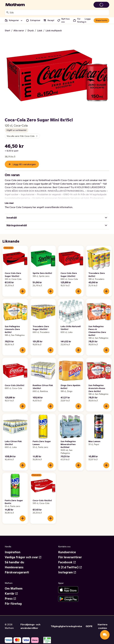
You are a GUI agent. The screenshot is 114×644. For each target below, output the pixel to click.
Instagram (67, 572)
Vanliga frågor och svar (23, 557)
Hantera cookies (102, 626)
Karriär (11, 594)
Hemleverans (14, 567)
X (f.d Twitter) (70, 567)
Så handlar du (14, 562)
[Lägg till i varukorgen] (23, 291)
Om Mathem (14, 589)
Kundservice (67, 552)
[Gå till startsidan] (15, 5)
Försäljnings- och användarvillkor (30, 626)
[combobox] (59, 12)
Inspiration (13, 552)
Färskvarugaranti (17, 572)
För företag (13, 604)
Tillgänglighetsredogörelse (66, 626)
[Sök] (8, 12)
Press (10, 599)
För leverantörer (70, 557)
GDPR (89, 626)
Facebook (67, 562)
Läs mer (9, 203)
